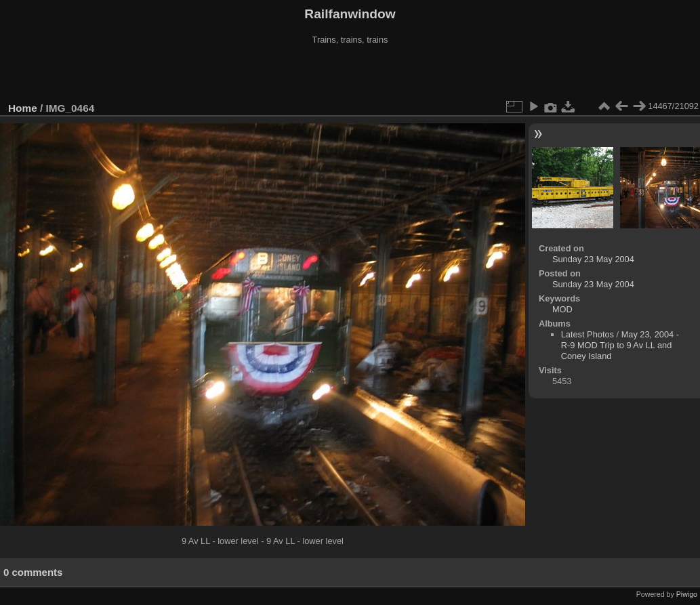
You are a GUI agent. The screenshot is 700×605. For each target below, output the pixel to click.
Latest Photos (588, 334)
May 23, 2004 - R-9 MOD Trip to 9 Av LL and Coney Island (620, 345)
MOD (562, 309)
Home (23, 108)
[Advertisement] (350, 74)
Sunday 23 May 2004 (593, 259)
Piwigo (687, 594)
